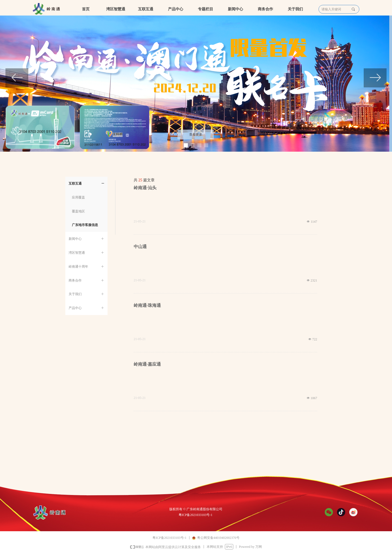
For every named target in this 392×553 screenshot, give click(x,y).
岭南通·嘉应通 (147, 364)
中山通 (140, 247)
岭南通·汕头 (145, 188)
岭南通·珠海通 (147, 305)
